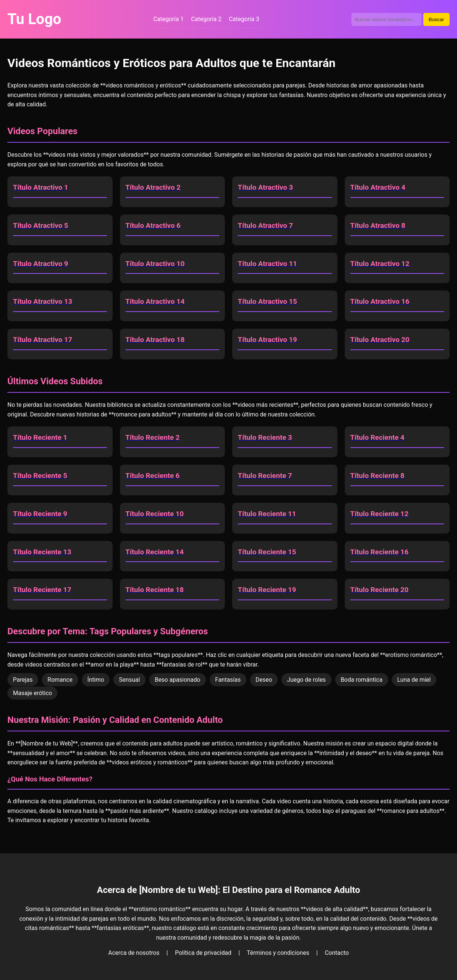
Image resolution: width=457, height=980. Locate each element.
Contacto (337, 953)
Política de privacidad (203, 953)
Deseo (264, 680)
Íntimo (96, 680)
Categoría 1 (169, 19)
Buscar (436, 19)
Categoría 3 (244, 19)
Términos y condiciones (278, 953)
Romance (60, 680)
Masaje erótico (32, 693)
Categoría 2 (206, 19)
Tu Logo (34, 19)
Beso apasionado (178, 680)
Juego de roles (306, 680)
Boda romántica (362, 680)
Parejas (23, 680)
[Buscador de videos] (386, 19)
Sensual (129, 680)
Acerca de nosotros (134, 953)
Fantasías (228, 680)
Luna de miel (414, 680)
